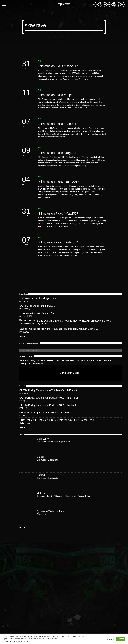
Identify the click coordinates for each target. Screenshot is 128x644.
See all (22, 389)
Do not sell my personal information (16, 641)
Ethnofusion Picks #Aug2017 (58, 124)
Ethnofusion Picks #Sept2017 (59, 95)
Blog (40, 61)
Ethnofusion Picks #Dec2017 (58, 66)
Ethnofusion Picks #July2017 (58, 153)
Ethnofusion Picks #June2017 (59, 182)
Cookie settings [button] (109, 639)
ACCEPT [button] (121, 639)
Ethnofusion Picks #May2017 (58, 213)
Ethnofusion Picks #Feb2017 (58, 242)
